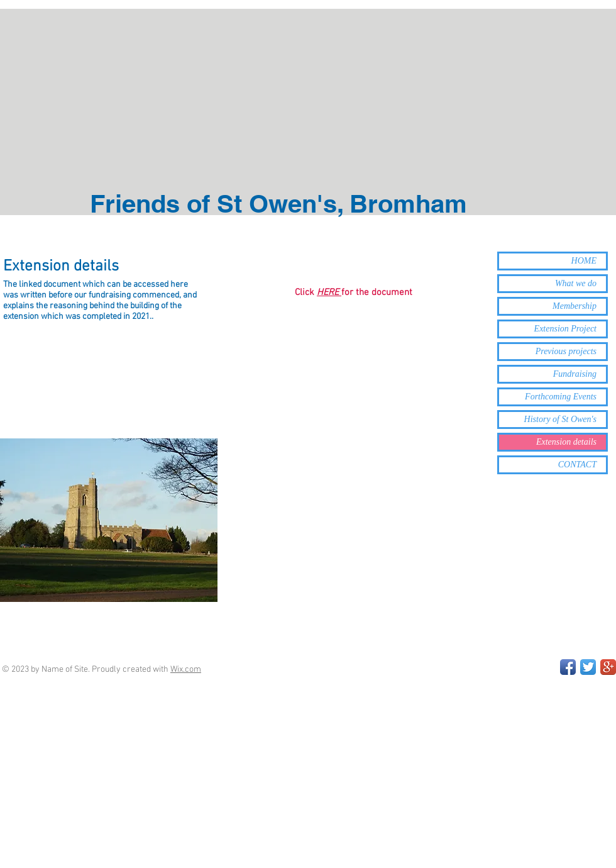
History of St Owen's (560, 419)
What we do (576, 283)
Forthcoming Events (561, 397)
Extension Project (565, 329)
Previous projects (566, 351)
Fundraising (575, 374)
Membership (575, 306)
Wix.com (186, 670)
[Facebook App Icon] (568, 667)
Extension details (566, 442)
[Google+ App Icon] (608, 667)
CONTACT (577, 465)
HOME (584, 261)
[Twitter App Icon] (588, 667)
